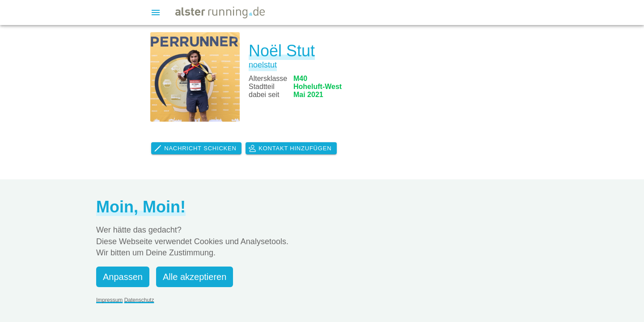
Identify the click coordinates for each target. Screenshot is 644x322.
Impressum (109, 300)
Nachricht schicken (195, 148)
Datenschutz (139, 300)
